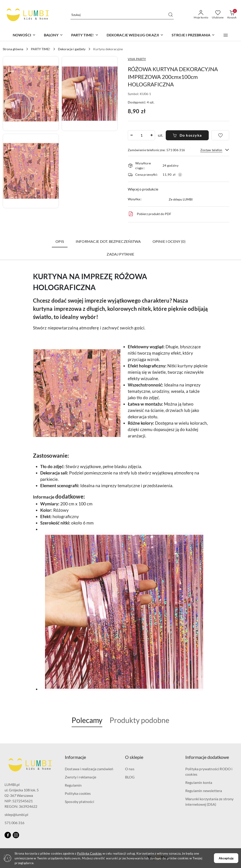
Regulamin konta (199, 782)
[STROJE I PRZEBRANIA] (193, 35)
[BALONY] (53, 35)
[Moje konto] (201, 15)
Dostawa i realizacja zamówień (89, 769)
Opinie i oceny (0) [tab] (169, 241)
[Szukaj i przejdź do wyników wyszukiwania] (171, 15)
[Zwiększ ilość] (151, 135)
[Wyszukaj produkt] (122, 15)
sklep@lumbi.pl (16, 814)
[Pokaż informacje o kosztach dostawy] (180, 175)
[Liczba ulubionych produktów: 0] (218, 15)
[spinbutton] (141, 135)
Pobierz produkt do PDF (149, 214)
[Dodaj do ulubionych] (220, 135)
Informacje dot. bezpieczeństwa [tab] (108, 241)
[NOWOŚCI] (24, 35)
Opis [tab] (60, 241)
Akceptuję (226, 858)
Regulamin (73, 785)
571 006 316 (14, 823)
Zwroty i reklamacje (80, 777)
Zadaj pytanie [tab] (120, 254)
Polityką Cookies (89, 853)
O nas (130, 769)
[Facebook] (8, 835)
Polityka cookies (78, 793)
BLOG (130, 777)
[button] (226, 35)
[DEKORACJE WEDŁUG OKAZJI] (135, 35)
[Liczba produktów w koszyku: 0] (232, 15)
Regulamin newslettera (204, 791)
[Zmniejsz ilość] (131, 135)
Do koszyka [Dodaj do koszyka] (187, 135)
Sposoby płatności (79, 802)
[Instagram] (16, 835)
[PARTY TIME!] (85, 35)
